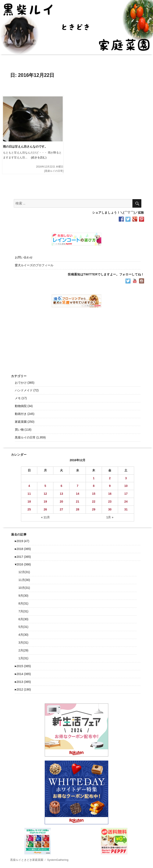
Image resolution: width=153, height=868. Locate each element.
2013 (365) (23, 682)
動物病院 (21, 406)
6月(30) (23, 619)
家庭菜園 (21, 422)
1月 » (110, 517)
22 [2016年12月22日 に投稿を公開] (94, 502)
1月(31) (23, 658)
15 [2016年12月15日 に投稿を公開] (94, 494)
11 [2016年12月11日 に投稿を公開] (29, 494)
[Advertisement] (77, 337)
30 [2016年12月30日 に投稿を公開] (110, 509)
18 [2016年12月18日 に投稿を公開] (29, 502)
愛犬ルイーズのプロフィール (34, 265)
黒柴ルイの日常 (54, 171)
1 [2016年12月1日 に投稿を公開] (94, 478)
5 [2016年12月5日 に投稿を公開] (45, 486)
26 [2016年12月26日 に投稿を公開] (45, 509)
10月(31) (24, 588)
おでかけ (21, 383)
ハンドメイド (24, 390)
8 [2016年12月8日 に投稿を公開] (94, 486)
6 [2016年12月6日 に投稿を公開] (61, 486)
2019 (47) (22, 541)
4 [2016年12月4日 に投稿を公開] (29, 486)
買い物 (19, 430)
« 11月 (45, 517)
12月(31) (24, 572)
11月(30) (24, 580)
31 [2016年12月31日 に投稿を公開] (126, 509)
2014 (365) (23, 674)
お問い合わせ (24, 257)
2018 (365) (23, 549)
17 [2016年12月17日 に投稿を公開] (126, 494)
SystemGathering (58, 860)
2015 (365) (23, 666)
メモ (18, 398)
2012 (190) (23, 689)
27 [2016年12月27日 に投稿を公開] (61, 509)
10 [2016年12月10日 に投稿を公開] (126, 486)
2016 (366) (23, 564)
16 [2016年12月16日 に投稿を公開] (110, 494)
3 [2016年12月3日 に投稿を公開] (126, 478)
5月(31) (23, 627)
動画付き (21, 414)
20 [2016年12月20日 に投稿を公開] (61, 502)
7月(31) (23, 611)
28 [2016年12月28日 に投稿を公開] (78, 509)
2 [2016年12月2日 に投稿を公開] (110, 478)
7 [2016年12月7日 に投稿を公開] (78, 486)
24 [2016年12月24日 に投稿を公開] (126, 502)
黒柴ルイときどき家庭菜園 (27, 860)
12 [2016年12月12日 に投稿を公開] (45, 494)
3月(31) (23, 643)
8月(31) (23, 603)
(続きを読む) (37, 157)
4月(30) (23, 635)
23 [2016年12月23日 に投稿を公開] (110, 502)
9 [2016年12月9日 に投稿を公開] (110, 486)
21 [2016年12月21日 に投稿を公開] (78, 502)
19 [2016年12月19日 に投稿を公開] (45, 502)
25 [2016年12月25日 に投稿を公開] (29, 509)
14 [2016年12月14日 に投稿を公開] (78, 494)
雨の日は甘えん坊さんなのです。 (25, 147)
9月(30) (23, 596)
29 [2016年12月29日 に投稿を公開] (94, 509)
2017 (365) (23, 557)
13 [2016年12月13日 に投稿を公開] (61, 494)
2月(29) (23, 650)
